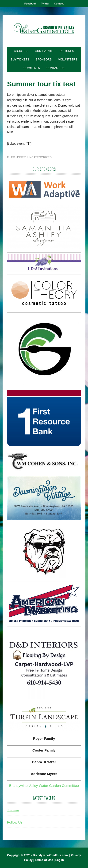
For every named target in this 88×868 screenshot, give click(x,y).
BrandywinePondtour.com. (51, 855)
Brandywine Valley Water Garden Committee (44, 786)
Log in (60, 860)
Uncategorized (40, 157)
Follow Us (15, 822)
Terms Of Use (44, 860)
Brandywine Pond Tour (44, 29)
